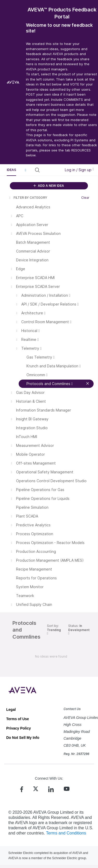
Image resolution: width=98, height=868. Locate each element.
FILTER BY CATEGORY (28, 198)
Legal (11, 710)
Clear (85, 198)
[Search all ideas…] (50, 170)
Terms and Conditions (66, 833)
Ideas (11, 170)
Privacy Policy (19, 728)
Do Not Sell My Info (23, 738)
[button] (25, 170)
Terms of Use (18, 719)
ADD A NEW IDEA (49, 186)
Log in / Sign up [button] (79, 170)
